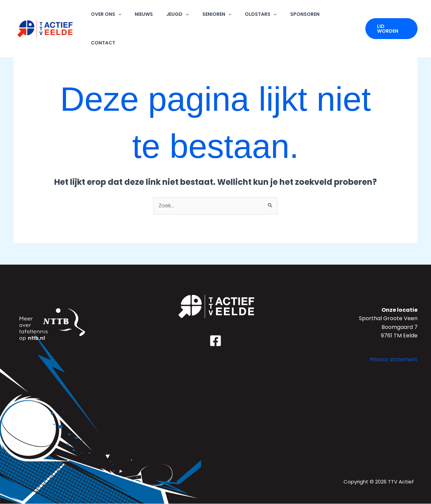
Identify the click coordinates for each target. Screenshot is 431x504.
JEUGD (190, 16)
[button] (391, 16)
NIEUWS (160, 16)
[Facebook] (215, 341)
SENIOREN (225, 16)
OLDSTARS (265, 16)
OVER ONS (126, 16)
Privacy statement (393, 360)
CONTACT (341, 16)
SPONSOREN (305, 16)
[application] (138, 16)
